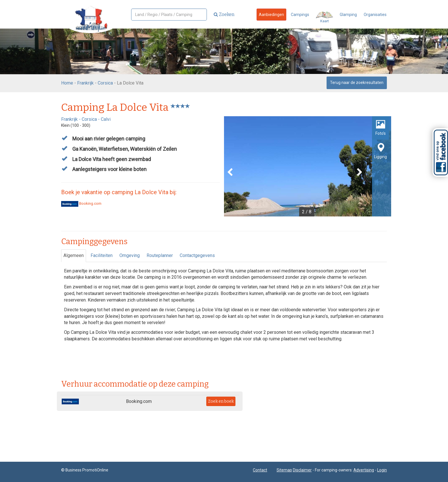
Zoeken (224, 14)
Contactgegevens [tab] (197, 255)
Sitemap (284, 470)
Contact (260, 470)
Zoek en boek (221, 401)
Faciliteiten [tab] (102, 255)
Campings (300, 15)
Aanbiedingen (271, 15)
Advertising (364, 470)
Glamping (348, 15)
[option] (308, 166)
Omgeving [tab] (130, 255)
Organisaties (375, 15)
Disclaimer (302, 470)
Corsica (105, 83)
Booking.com (81, 203)
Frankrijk (85, 83)
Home (67, 83)
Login (382, 470)
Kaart (324, 17)
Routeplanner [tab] (160, 255)
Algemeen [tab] (74, 255)
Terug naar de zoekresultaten (357, 83)
